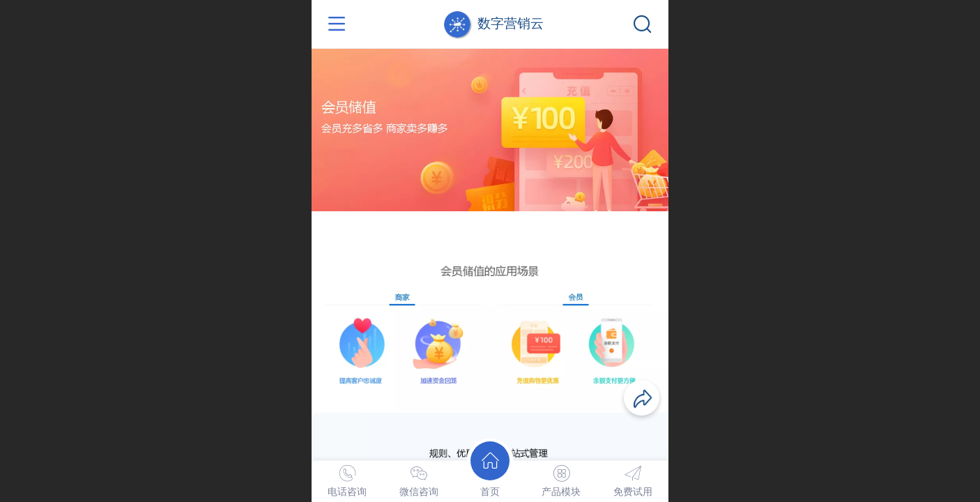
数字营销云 (511, 23)
